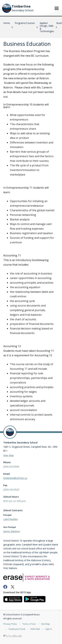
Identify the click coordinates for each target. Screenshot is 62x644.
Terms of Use (29, 624)
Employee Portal (17, 629)
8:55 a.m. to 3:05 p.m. (15, 501)
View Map (9, 455)
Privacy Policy (10, 624)
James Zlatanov (12, 531)
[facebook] (5, 587)
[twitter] (13, 587)
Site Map (46, 624)
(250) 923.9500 (11, 467)
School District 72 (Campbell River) (23, 615)
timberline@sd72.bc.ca (15, 478)
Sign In (49, 629)
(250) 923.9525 (11, 490)
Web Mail (35, 629)
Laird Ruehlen (11, 519)
